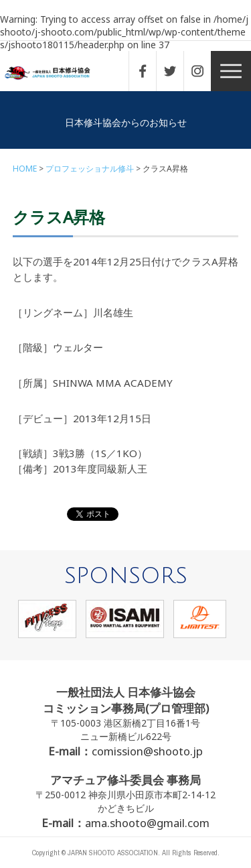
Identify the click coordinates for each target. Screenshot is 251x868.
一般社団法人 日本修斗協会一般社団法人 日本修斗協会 (57, 73)
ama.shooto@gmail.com (147, 823)
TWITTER (177, 71)
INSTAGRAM (204, 71)
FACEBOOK (149, 71)
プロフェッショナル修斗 (90, 169)
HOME (25, 169)
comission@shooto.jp (147, 751)
